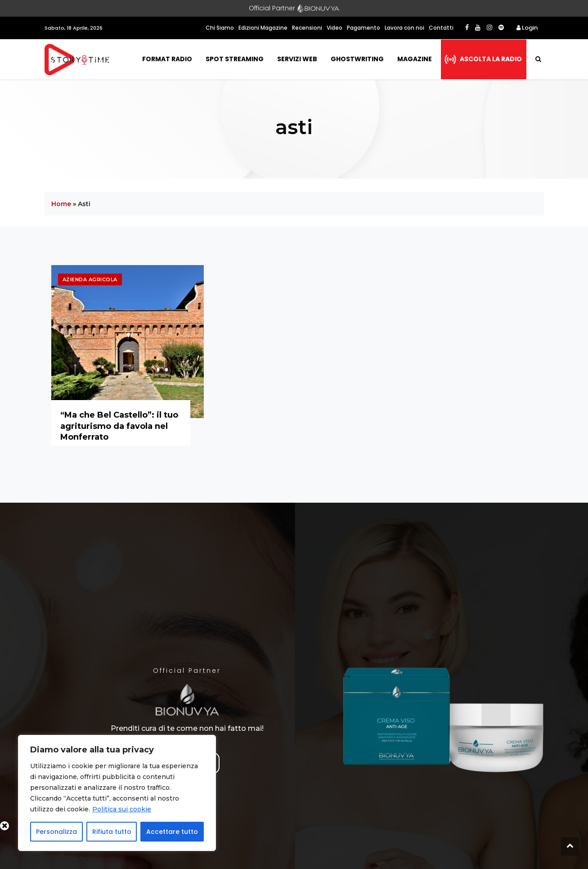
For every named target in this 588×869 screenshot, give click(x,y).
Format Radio (167, 59)
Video (334, 28)
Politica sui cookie (122, 809)
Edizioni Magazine (263, 28)
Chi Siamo (220, 28)
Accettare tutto (172, 832)
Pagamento (364, 28)
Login (527, 28)
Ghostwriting (357, 59)
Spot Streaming (235, 59)
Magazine (415, 59)
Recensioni (307, 28)
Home (61, 204)
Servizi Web (297, 59)
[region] (117, 793)
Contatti (441, 28)
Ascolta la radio (491, 59)
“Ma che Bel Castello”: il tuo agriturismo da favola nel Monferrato (119, 426)
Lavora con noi (404, 28)
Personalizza (56, 832)
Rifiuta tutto (112, 832)
